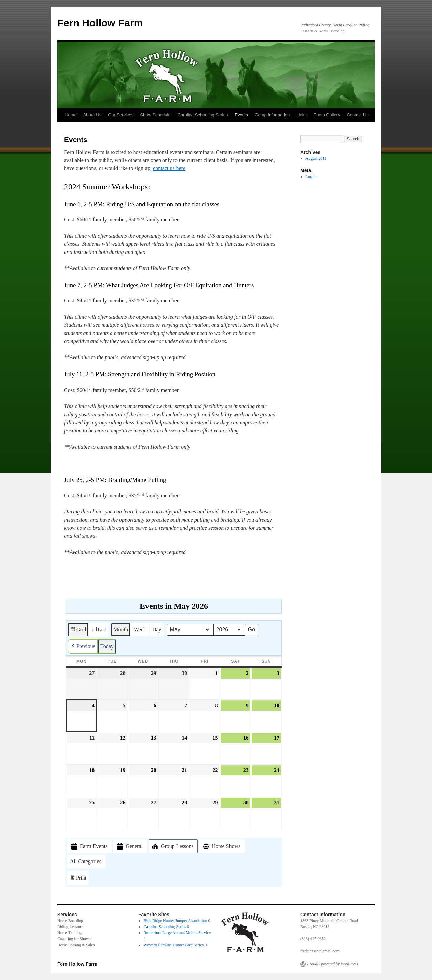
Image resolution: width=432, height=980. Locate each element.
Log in (311, 177)
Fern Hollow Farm (100, 23)
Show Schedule (155, 115)
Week (140, 629)
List (99, 630)
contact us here (169, 168)
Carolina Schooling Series (203, 115)
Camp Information (272, 115)
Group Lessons (172, 846)
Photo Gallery (327, 115)
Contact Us (357, 115)
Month (121, 629)
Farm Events (89, 846)
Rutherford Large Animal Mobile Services (178, 933)
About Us (92, 115)
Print (78, 879)
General (129, 846)
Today (107, 646)
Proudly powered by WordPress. (333, 964)
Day (157, 629)
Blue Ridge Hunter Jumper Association (175, 921)
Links (301, 115)
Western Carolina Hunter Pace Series (174, 945)
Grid (78, 630)
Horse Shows (221, 846)
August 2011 (316, 158)
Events (241, 115)
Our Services (121, 115)
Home (71, 115)
